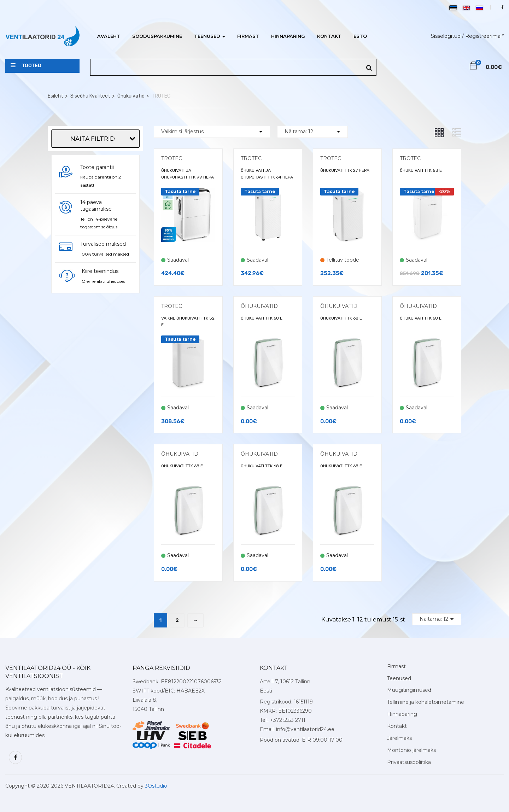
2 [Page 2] (177, 620)
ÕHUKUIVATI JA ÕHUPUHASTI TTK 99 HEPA (188, 174)
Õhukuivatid (131, 96)
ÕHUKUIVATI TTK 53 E (421, 170)
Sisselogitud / (447, 36)
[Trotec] (56, 151)
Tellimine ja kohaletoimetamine (426, 702)
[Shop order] (212, 132)
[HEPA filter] (56, 317)
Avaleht (109, 36)
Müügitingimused (409, 690)
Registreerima (483, 36)
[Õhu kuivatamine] (56, 339)
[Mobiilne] (56, 181)
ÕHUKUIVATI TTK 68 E (262, 318)
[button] (473, 67)
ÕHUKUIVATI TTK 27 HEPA (345, 170)
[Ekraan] (56, 307)
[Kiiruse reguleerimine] (56, 328)
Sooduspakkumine (157, 36)
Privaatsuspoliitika (409, 762)
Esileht (55, 96)
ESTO (360, 36)
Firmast (248, 36)
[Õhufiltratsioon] (56, 296)
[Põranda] (56, 192)
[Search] (369, 68)
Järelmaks (399, 738)
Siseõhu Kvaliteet (90, 96)
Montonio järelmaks (411, 750)
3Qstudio (156, 786)
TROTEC (172, 158)
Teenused (210, 36)
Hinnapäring (288, 36)
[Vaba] (56, 202)
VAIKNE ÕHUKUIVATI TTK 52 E (188, 322)
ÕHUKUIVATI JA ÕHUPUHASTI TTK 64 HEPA (267, 174)
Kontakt (329, 36)
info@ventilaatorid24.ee (305, 729)
